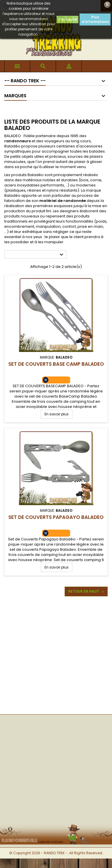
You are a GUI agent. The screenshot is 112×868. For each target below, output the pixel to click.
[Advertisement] (54, 655)
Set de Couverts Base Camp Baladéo (56, 364)
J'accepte (67, 19)
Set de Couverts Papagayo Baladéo (56, 517)
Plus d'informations (95, 19)
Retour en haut (87, 591)
